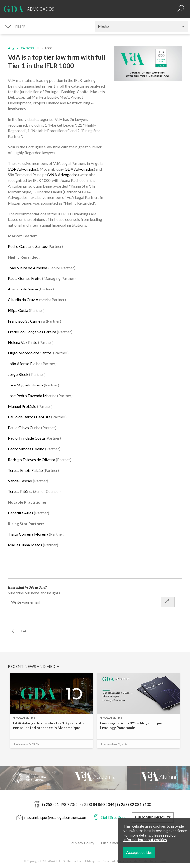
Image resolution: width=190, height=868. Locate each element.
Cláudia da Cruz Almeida (29, 300)
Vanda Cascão (20, 481)
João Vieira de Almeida (27, 268)
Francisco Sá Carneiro (26, 321)
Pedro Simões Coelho (26, 449)
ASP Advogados (23, 169)
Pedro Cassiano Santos (27, 246)
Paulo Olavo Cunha (24, 427)
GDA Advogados (79, 169)
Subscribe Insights (153, 817)
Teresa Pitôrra (20, 491)
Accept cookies (154, 852)
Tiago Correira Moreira (28, 534)
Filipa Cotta (18, 310)
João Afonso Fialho (24, 363)
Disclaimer (110, 843)
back (27, 631)
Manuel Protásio (22, 406)
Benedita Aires (21, 513)
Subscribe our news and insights (34, 593)
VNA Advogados (63, 174)
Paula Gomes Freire (25, 278)
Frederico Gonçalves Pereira (32, 332)
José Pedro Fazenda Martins (32, 396)
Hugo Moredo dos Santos (30, 353)
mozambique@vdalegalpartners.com (56, 817)
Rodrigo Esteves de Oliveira (32, 459)
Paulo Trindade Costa (26, 438)
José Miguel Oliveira (25, 385)
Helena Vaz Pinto (23, 342)
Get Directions (114, 817)
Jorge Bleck (18, 374)
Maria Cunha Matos (25, 545)
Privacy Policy (82, 843)
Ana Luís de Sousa (23, 289)
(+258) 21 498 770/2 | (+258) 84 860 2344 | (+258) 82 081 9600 (97, 804)
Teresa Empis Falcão (25, 470)
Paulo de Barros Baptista (29, 417)
